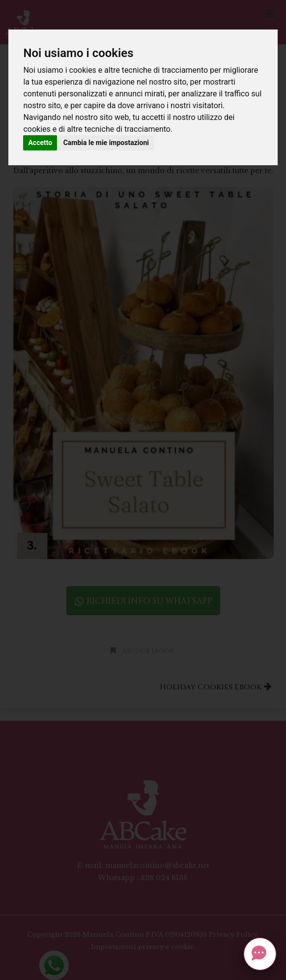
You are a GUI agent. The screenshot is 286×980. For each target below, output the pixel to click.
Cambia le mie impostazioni (106, 143)
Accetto (40, 143)
